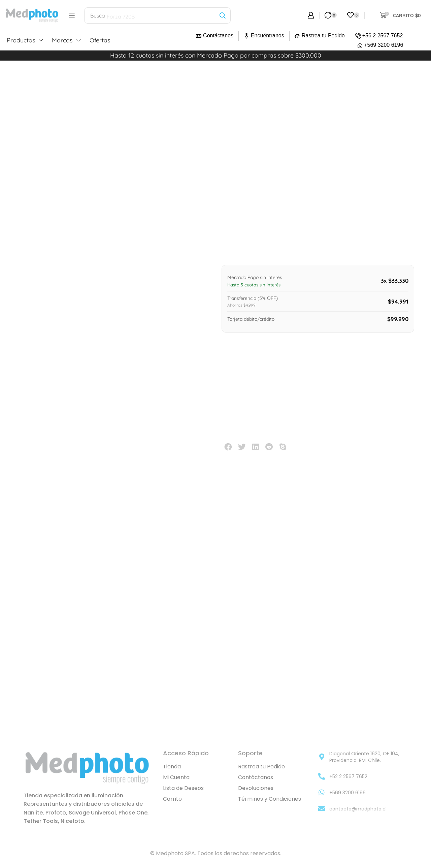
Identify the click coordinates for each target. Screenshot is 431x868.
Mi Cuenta (176, 777)
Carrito (172, 799)
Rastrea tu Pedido (323, 36)
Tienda (172, 767)
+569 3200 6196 (384, 45)
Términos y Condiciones (270, 799)
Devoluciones (256, 788)
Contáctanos (218, 36)
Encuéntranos (268, 36)
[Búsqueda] (222, 15)
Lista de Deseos (183, 788)
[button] (72, 15)
